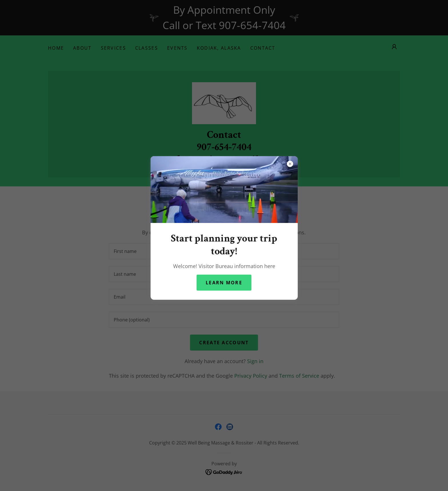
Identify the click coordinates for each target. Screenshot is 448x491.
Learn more (224, 283)
